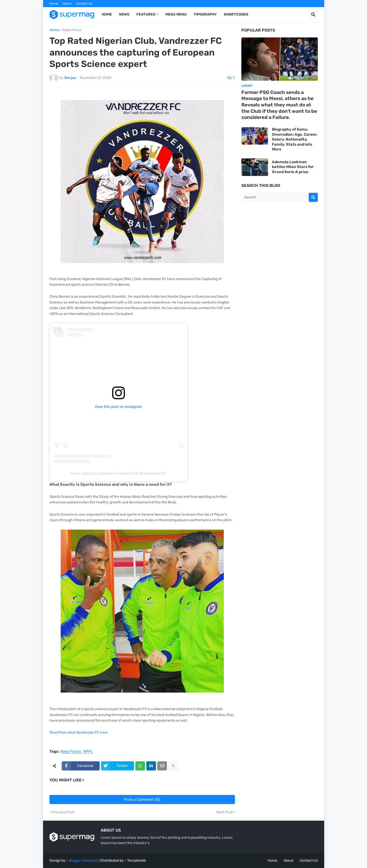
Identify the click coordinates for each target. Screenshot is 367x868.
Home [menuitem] (107, 14)
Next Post (224, 812)
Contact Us (84, 4)
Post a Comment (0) (142, 800)
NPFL (88, 752)
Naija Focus (72, 30)
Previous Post (63, 812)
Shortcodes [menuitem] (236, 14)
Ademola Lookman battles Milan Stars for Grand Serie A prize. (293, 167)
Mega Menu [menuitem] (176, 14)
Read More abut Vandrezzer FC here (78, 732)
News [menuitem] (124, 14)
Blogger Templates (84, 860)
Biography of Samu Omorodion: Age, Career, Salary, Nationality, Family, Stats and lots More (295, 139)
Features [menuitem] (146, 14)
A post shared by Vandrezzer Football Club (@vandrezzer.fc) (119, 473)
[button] (313, 15)
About (67, 4)
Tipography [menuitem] (205, 14)
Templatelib (136, 860)
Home (54, 4)
